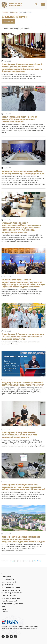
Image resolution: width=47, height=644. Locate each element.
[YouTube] (11, 637)
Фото (3, 606)
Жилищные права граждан (11, 590)
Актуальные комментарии (11, 598)
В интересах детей (8, 579)
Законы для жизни (8, 574)
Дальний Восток (7, 585)
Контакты (5, 612)
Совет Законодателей (9, 601)
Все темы (8, 21)
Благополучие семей (9, 582)
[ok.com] (3, 637)
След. (39, 561)
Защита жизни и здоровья (11, 587)
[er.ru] (15, 637)
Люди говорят (6, 577)
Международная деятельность (12, 604)
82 (34, 561)
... (31, 561)
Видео (4, 609)
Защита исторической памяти (12, 593)
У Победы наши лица (9, 596)
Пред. (12, 561)
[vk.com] (7, 637)
